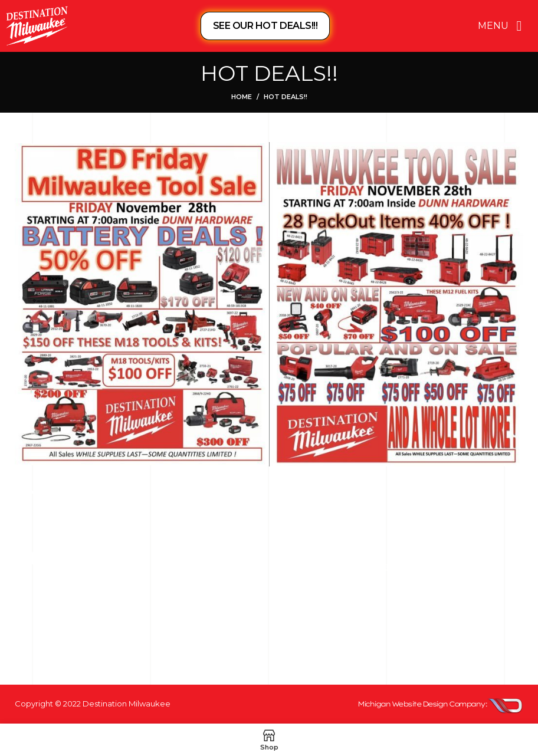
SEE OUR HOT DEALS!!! (265, 26)
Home (242, 97)
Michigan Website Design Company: (422, 704)
